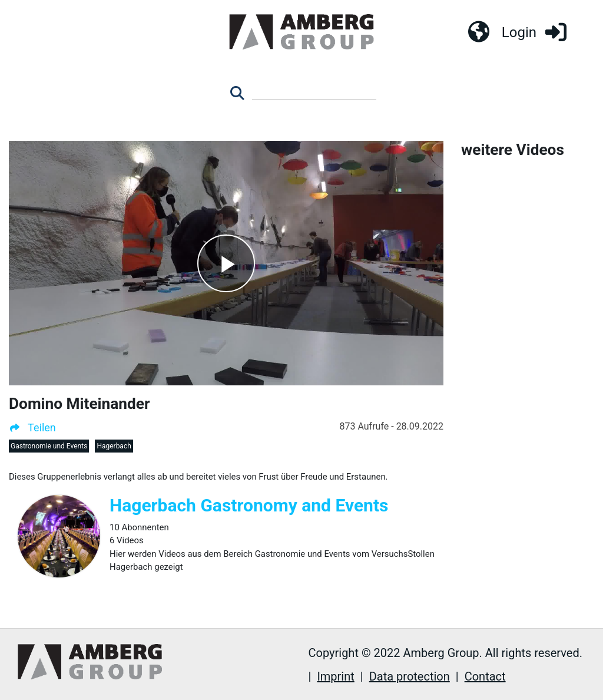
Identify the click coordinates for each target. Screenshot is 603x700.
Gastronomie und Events (49, 446)
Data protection (410, 676)
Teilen (32, 427)
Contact (485, 676)
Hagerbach (114, 446)
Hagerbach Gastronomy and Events (249, 505)
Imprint (335, 676)
